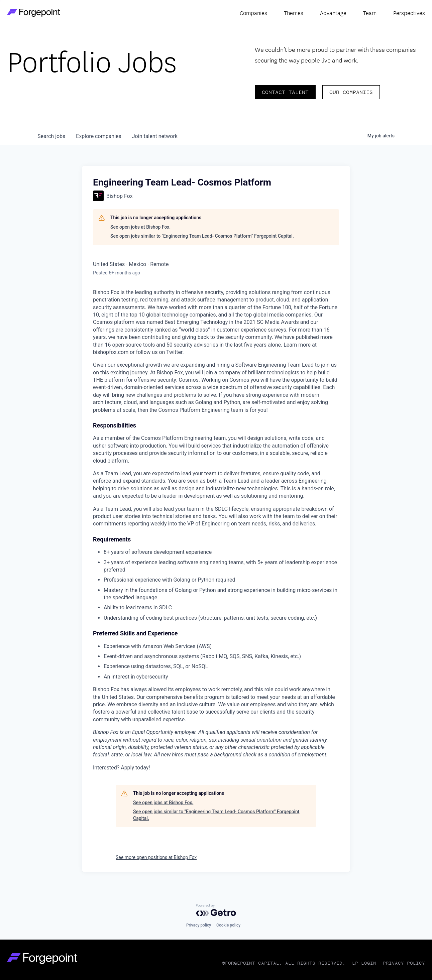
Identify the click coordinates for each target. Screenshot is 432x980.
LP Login (364, 963)
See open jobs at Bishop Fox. (140, 227)
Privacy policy (199, 925)
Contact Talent (285, 92)
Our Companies (351, 92)
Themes (294, 13)
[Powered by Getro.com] (216, 910)
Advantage (333, 13)
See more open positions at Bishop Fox (156, 857)
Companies (253, 13)
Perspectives (409, 13)
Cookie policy (228, 925)
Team (370, 13)
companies (98, 136)
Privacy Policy (404, 963)
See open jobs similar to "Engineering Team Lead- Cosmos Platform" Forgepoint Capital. (202, 236)
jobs (51, 136)
